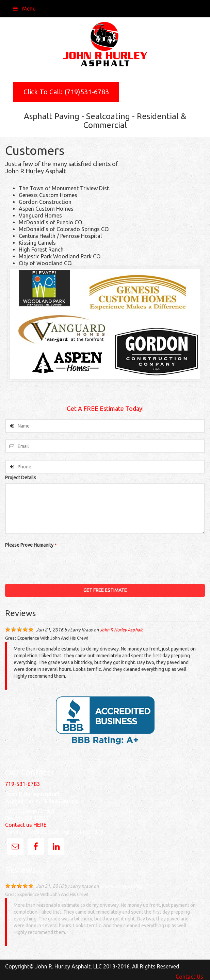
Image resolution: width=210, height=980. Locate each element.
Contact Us (189, 977)
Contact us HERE (26, 825)
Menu (24, 9)
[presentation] (57, 564)
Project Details (21, 478)
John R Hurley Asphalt (121, 630)
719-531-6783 (22, 784)
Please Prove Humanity (31, 545)
